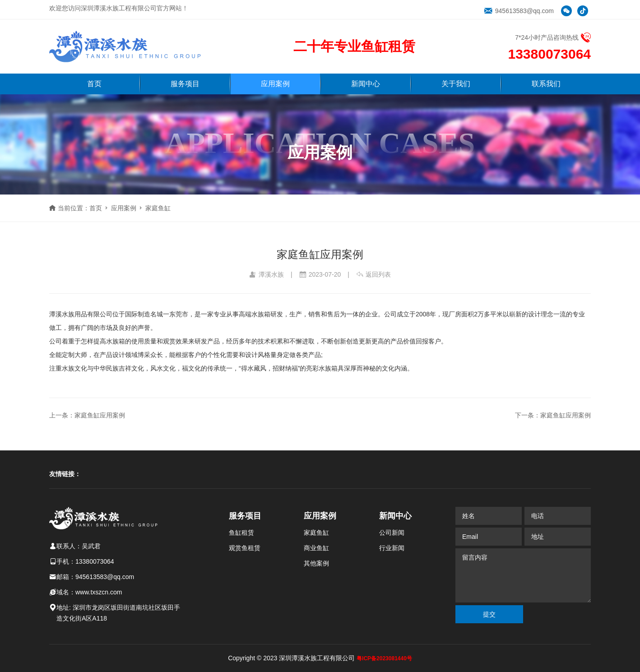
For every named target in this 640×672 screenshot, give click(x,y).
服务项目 (185, 84)
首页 (94, 84)
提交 (489, 614)
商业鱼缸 (316, 548)
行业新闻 (392, 548)
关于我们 (456, 84)
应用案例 (275, 84)
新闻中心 (366, 84)
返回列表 (373, 274)
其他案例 (316, 563)
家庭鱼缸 (158, 208)
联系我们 (546, 84)
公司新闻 (392, 533)
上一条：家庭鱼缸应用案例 (87, 415)
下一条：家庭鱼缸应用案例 (553, 415)
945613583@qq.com (519, 11)
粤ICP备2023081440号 (384, 658)
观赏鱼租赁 (245, 548)
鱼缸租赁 (241, 533)
